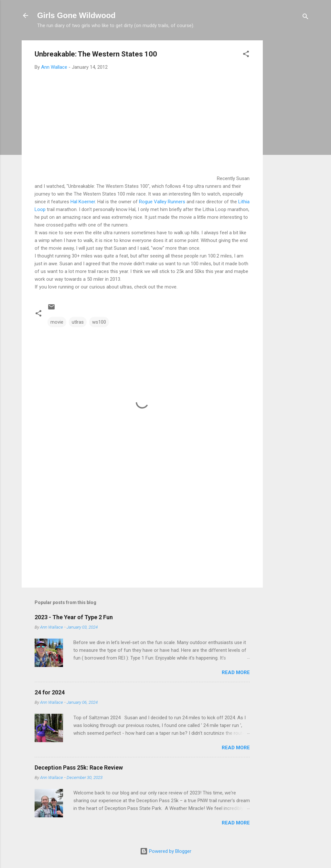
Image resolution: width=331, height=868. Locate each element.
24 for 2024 (50, 692)
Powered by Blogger (166, 851)
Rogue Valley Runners (162, 202)
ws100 (99, 322)
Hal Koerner (83, 202)
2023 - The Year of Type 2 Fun (74, 617)
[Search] (305, 18)
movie (57, 322)
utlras (78, 322)
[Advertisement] (289, 137)
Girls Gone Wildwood (76, 15)
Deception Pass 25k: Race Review (79, 767)
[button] (246, 55)
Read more (236, 672)
